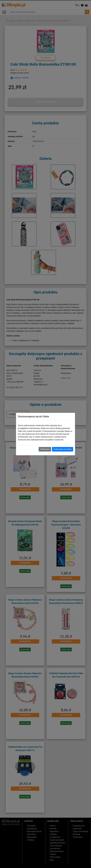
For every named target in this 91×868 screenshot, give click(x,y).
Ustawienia (45, 449)
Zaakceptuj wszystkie (63, 449)
